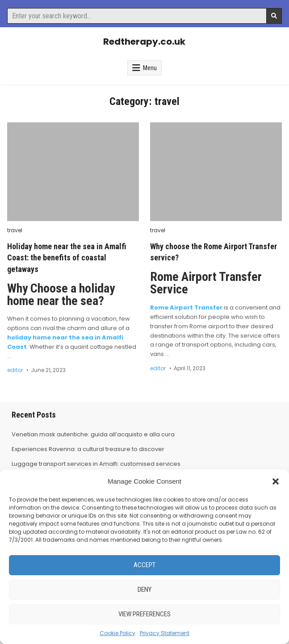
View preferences (144, 614)
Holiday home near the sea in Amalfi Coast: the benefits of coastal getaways (67, 257)
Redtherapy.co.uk (144, 42)
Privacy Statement (165, 633)
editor (15, 370)
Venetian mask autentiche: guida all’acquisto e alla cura (93, 434)
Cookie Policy (117, 633)
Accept (144, 565)
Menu (150, 68)
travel (15, 230)
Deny (144, 590)
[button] (276, 481)
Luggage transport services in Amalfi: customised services (96, 464)
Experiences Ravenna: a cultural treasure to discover (88, 449)
